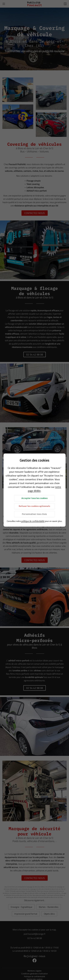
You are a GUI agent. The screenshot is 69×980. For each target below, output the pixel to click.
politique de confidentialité (33, 521)
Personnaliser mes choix (34, 514)
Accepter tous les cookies (34, 498)
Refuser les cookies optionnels (34, 506)
